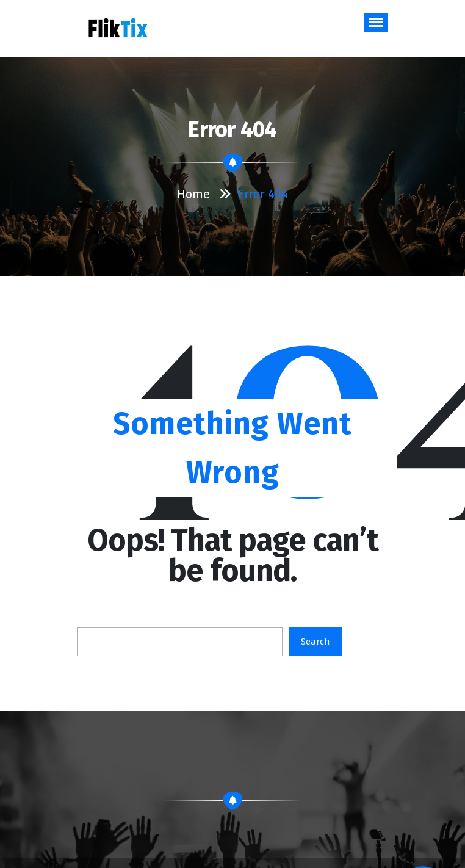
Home (193, 194)
